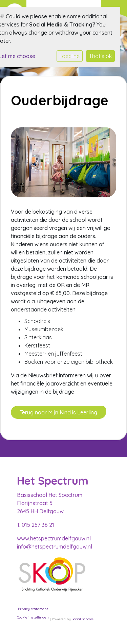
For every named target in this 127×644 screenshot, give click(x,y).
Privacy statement (33, 609)
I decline (70, 56)
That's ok (100, 56)
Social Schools (83, 619)
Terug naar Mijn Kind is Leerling (58, 412)
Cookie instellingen (33, 617)
